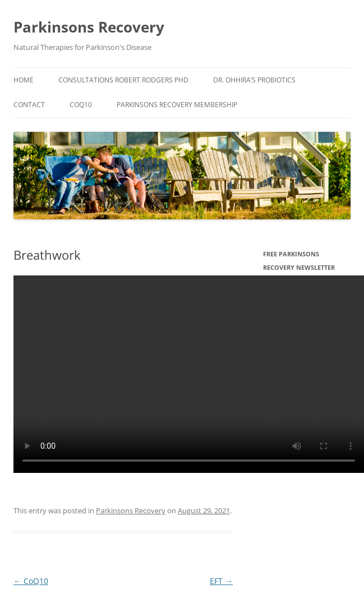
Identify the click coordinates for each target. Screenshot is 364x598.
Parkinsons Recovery (89, 27)
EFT (221, 581)
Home (24, 80)
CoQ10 (81, 105)
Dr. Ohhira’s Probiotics (254, 80)
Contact (29, 105)
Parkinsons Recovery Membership (177, 105)
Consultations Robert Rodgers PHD (123, 80)
